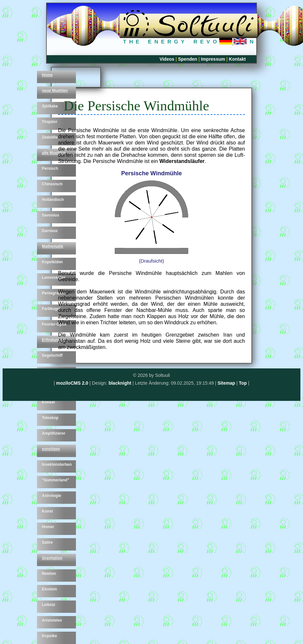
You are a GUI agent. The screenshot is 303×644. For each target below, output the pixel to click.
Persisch (50, 168)
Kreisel (48, 402)
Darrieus (50, 231)
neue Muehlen (55, 91)
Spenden (188, 59)
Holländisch (53, 200)
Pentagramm (54, 293)
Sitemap (226, 383)
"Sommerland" (55, 480)
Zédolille (50, 137)
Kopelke (49, 636)
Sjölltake (50, 106)
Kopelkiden (52, 262)
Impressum (213, 59)
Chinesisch (52, 184)
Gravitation (52, 558)
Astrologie (51, 496)
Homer (48, 527)
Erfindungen (53, 340)
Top (243, 383)
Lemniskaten (54, 278)
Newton (49, 574)
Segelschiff (52, 355)
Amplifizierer (54, 433)
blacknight (120, 383)
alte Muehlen (54, 153)
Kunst (47, 511)
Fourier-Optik (54, 324)
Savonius (50, 215)
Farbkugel (51, 309)
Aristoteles (52, 620)
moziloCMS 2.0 (72, 383)
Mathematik (53, 246)
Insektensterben (57, 464)
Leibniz (48, 605)
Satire (47, 542)
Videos (167, 59)
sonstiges (51, 449)
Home (47, 75)
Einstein (49, 589)
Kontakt (237, 59)
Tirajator (50, 122)
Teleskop (50, 418)
